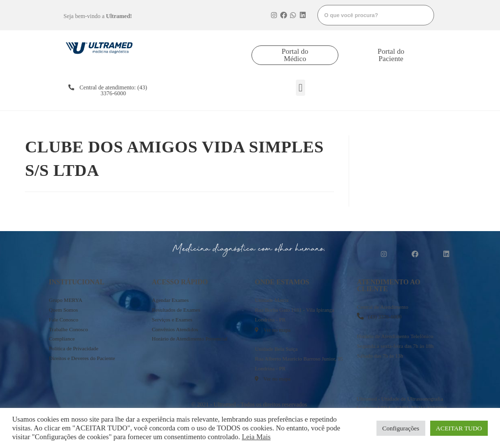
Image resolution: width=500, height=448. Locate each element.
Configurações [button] (401, 428)
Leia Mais (256, 437)
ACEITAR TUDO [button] (459, 428)
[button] (295, 55)
